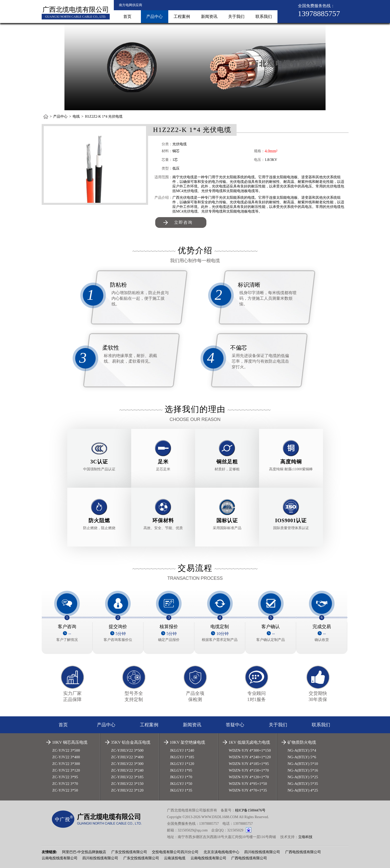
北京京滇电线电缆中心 (221, 852)
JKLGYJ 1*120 (182, 764)
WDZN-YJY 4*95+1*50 (248, 784)
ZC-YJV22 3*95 (65, 777)
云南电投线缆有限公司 (60, 858)
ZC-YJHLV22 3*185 (127, 777)
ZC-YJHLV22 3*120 (127, 790)
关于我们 (236, 16)
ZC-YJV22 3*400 (66, 757)
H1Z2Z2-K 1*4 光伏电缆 (104, 116)
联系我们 (264, 16)
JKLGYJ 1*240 (182, 750)
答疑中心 (235, 725)
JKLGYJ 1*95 (181, 770)
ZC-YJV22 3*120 (66, 770)
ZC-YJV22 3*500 (66, 750)
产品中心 (154, 16)
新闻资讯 (209, 16)
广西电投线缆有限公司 (303, 852)
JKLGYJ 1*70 (181, 777)
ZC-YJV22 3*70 (65, 784)
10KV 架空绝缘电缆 (188, 742)
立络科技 (305, 837)
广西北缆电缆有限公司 (76, 10)
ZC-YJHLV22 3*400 (127, 757)
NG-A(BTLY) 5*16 (303, 770)
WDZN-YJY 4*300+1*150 (250, 750)
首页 (127, 16)
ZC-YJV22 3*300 (66, 764)
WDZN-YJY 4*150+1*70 (249, 770)
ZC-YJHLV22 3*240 (127, 770)
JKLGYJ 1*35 (181, 790)
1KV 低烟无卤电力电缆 (249, 742)
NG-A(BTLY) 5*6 (302, 757)
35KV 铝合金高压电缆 (131, 742)
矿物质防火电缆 (302, 742)
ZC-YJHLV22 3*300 (127, 764)
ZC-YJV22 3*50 (65, 790)
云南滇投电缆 (175, 858)
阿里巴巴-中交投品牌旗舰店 (84, 852)
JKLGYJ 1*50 (181, 784)
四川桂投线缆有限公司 (262, 852)
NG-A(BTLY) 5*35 (303, 784)
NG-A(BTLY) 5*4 (302, 750)
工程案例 (182, 16)
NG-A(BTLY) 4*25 (303, 790)
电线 (76, 116)
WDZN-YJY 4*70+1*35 (248, 790)
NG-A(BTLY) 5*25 (303, 777)
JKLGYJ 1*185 (182, 757)
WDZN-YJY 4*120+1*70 (249, 777)
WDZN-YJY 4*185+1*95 (249, 764)
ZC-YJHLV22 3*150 (127, 784)
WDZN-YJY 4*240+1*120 (250, 757)
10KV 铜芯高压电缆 (70, 742)
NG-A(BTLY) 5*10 (303, 764)
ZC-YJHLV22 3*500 (127, 750)
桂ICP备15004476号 (250, 810)
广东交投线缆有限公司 (129, 852)
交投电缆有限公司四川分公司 (175, 852)
